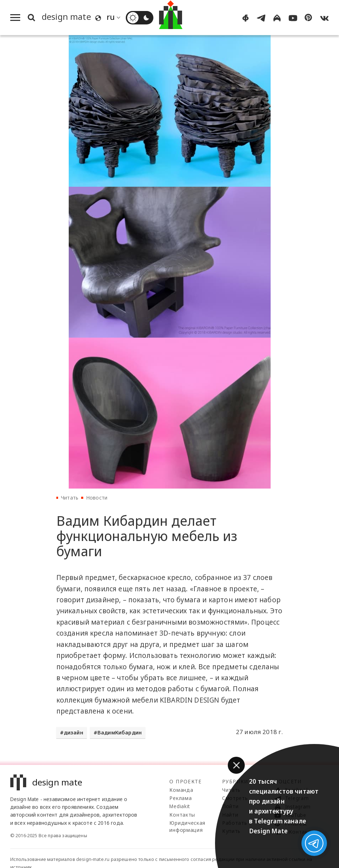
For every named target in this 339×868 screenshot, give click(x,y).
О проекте (185, 781)
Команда (181, 790)
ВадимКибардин (120, 732)
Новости (97, 498)
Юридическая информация (187, 826)
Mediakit (179, 806)
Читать (70, 498)
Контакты (182, 815)
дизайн (74, 732)
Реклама (180, 798)
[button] (236, 765)
